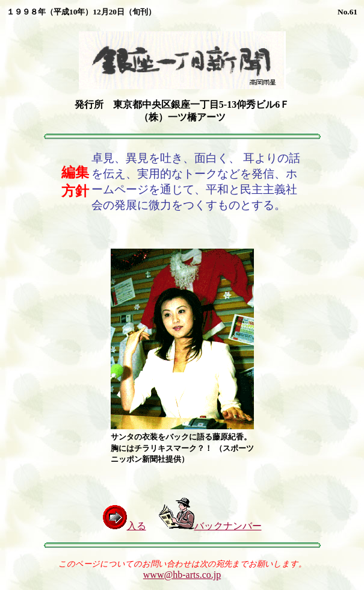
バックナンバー (210, 526)
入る (125, 526)
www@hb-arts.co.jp (182, 575)
